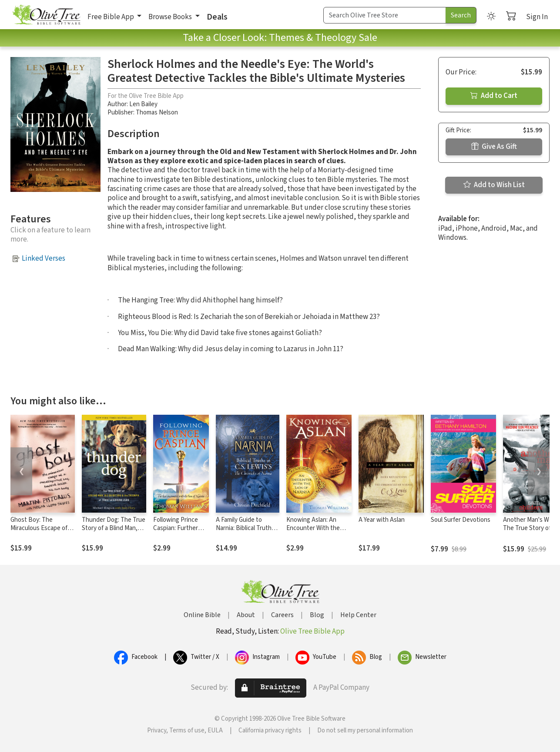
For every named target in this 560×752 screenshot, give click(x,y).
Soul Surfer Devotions (461, 520)
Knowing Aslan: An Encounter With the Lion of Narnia (313, 528)
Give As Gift (494, 147)
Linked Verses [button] (44, 258)
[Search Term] (385, 15)
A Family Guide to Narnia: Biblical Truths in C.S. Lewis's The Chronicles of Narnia (245, 532)
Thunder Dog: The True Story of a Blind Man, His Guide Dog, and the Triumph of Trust (114, 532)
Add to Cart (494, 96)
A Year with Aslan (382, 520)
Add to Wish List (494, 185)
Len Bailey (143, 104)
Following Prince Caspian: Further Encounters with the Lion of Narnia (177, 532)
